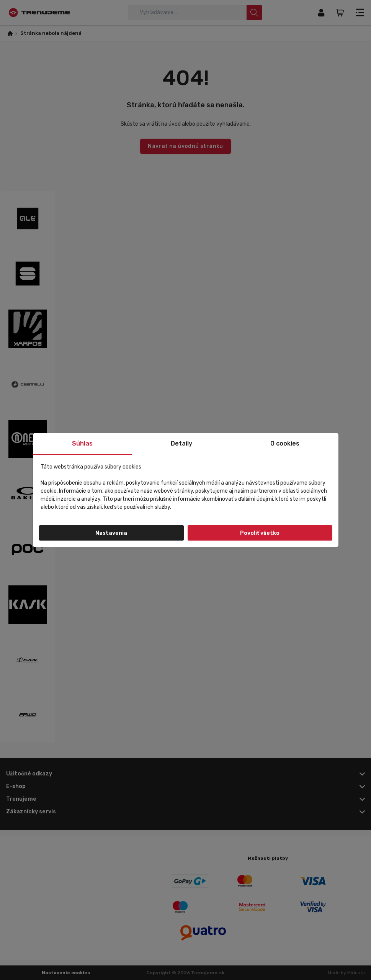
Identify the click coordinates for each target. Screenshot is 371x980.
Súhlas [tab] (82, 443)
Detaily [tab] (181, 443)
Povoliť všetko (260, 533)
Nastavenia (111, 533)
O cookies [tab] (285, 443)
